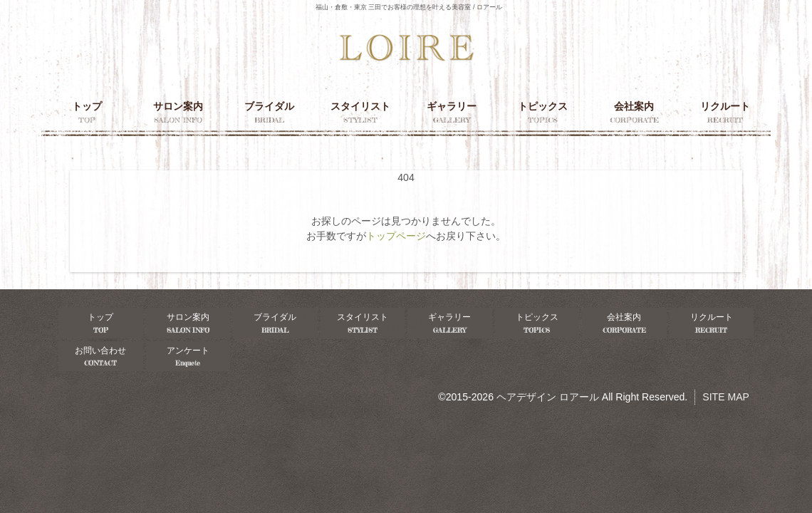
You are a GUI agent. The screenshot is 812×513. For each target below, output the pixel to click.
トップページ (396, 236)
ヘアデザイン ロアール (548, 397)
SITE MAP (726, 397)
